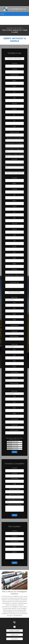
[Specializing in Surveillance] (14, 9)
